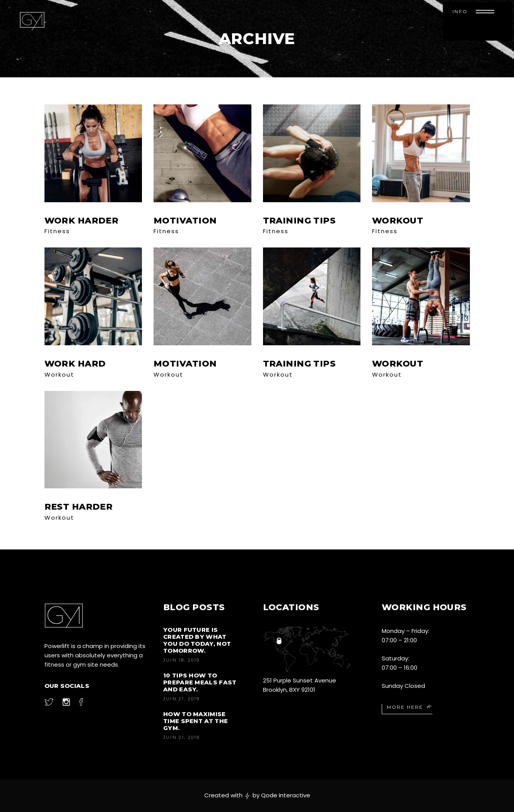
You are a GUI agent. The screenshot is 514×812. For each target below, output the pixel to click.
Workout (59, 374)
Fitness (57, 231)
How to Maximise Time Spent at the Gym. (196, 721)
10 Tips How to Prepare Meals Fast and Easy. (200, 682)
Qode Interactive (286, 795)
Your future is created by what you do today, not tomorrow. (197, 640)
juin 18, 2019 (182, 660)
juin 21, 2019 (182, 699)
